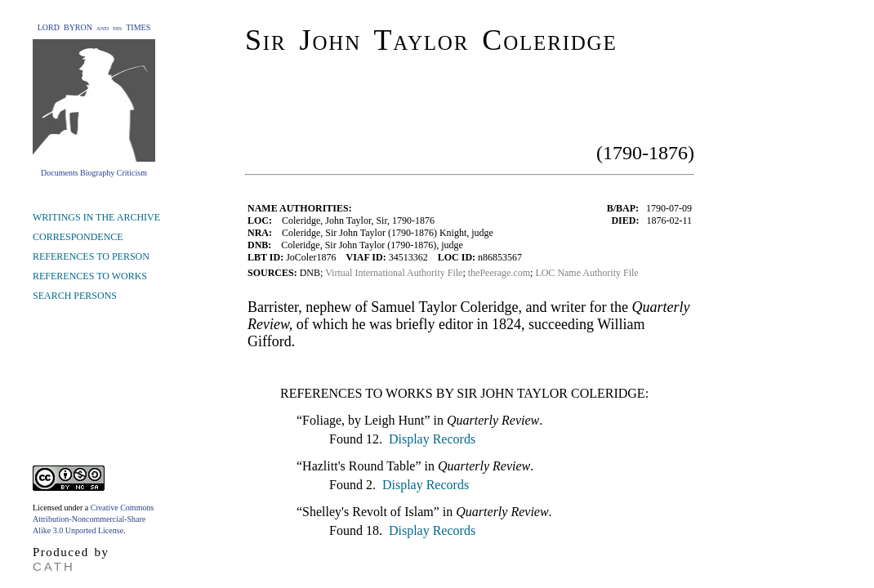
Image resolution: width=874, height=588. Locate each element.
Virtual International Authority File (394, 273)
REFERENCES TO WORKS (90, 276)
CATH (54, 566)
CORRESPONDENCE (78, 237)
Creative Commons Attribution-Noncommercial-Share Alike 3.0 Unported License (93, 519)
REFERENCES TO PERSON (91, 256)
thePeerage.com (499, 273)
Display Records (430, 439)
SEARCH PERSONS (75, 296)
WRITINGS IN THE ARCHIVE (96, 217)
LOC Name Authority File (586, 273)
